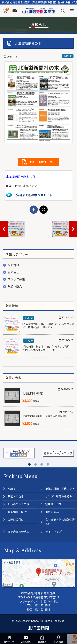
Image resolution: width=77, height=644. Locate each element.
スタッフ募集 (16, 279)
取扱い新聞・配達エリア (60, 488)
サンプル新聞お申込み (59, 496)
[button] (29, 464)
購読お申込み (16, 496)
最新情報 (13, 265)
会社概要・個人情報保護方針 (60, 522)
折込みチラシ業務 (18, 504)
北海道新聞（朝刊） (33, 393)
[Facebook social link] (34, 210)
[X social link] (44, 210)
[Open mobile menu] (72, 11)
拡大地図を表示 (12, 562)
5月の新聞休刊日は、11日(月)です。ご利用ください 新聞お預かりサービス (48, 325)
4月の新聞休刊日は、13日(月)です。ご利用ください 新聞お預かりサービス (47, 348)
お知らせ (68, 56)
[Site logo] (39, 10)
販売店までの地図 (18, 532)
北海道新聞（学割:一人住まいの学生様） (45, 416)
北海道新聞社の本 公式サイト (33, 195)
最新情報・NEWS (18, 512)
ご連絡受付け (16, 519)
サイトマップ (53, 532)
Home (11, 488)
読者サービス (53, 504)
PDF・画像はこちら (38, 162)
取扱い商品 (15, 286)
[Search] (63, 11)
